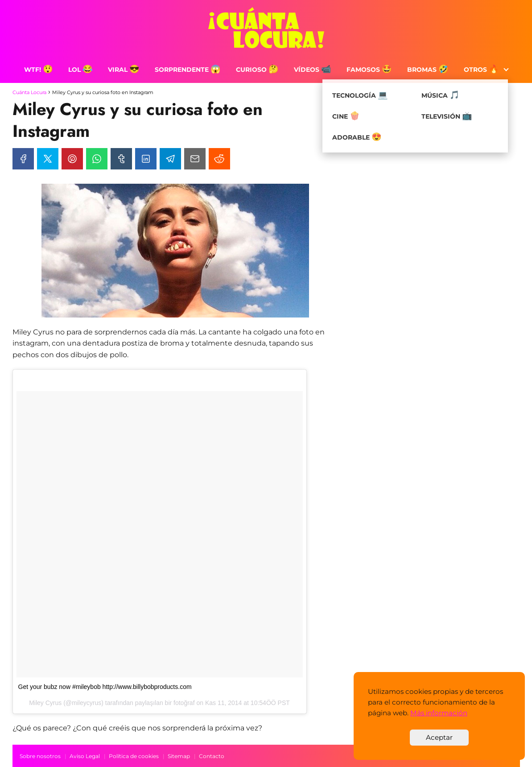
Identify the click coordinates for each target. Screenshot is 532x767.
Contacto (212, 756)
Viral (124, 70)
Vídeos (313, 70)
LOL (80, 70)
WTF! (39, 70)
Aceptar (439, 737)
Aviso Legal (85, 756)
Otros (481, 70)
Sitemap (179, 756)
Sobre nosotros (40, 756)
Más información (439, 713)
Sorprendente (188, 70)
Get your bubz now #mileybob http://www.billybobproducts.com (105, 687)
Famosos (369, 70)
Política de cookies (134, 756)
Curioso (257, 70)
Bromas (428, 70)
